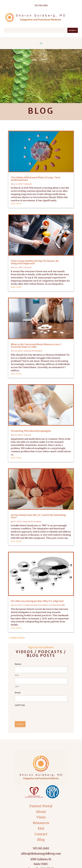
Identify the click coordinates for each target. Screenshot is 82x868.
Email (18, 693)
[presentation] (35, 713)
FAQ (41, 828)
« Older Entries (16, 638)
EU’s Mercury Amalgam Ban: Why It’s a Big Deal (37, 601)
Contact (41, 834)
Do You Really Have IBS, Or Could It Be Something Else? (38, 516)
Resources (41, 823)
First (17, 675)
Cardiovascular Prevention (36, 605)
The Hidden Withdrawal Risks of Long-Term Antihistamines (36, 179)
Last (17, 686)
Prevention (37, 351)
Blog (41, 840)
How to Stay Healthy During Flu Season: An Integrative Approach (35, 262)
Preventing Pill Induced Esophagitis (31, 431)
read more (16, 204)
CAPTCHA (20, 705)
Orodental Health (57, 605)
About (41, 812)
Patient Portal (41, 806)
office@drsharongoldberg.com (41, 854)
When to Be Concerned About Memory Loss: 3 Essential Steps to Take (36, 346)
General (28, 184)
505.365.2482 (41, 848)
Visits (41, 817)
